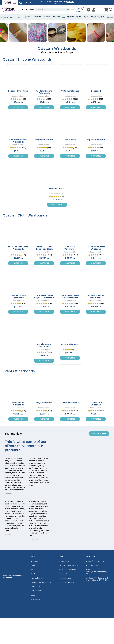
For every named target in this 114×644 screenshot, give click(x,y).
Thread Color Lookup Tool (41, 609)
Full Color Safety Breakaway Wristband (18, 324)
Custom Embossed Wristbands (18, 167)
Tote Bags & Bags (56, 17)
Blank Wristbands (57, 215)
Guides (31, 10)
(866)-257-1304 (98, 588)
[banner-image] (57, 21)
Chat (83, 11)
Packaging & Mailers (101, 17)
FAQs (33, 596)
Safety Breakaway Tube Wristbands (70, 323)
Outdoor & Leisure (86, 17)
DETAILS (57, 4)
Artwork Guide (37, 625)
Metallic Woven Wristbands (44, 372)
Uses (33, 621)
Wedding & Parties (70, 17)
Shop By (13, 17)
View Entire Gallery (99, 460)
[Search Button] (68, 10)
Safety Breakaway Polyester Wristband (44, 323)
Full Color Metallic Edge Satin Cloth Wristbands (44, 275)
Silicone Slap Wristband (96, 430)
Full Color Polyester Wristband (96, 274)
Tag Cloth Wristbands (70, 274)
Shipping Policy (64, 600)
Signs (64, 17)
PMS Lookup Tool (37, 604)
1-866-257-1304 (78, 10)
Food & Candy (93, 17)
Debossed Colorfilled (18, 117)
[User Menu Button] (88, 10)
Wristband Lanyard (70, 371)
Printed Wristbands (70, 117)
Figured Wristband (96, 166)
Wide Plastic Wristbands (18, 430)
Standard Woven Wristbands (96, 323)
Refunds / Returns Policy (68, 592)
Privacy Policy (64, 588)
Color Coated (70, 166)
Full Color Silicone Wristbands (44, 118)
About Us (35, 588)
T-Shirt (19, 17)
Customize (18, 134)
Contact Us (36, 613)
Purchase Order (65, 604)
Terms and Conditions (67, 596)
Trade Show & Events (27, 17)
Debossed (96, 117)
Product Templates (66, 609)
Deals (25, 10)
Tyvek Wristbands (70, 429)
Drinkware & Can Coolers (37, 17)
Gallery (34, 592)
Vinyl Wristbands (44, 429)
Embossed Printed (44, 166)
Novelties (110, 17)
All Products (5, 17)
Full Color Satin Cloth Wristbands (18, 274)
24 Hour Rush (36, 617)
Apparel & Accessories (47, 17)
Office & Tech (78, 17)
